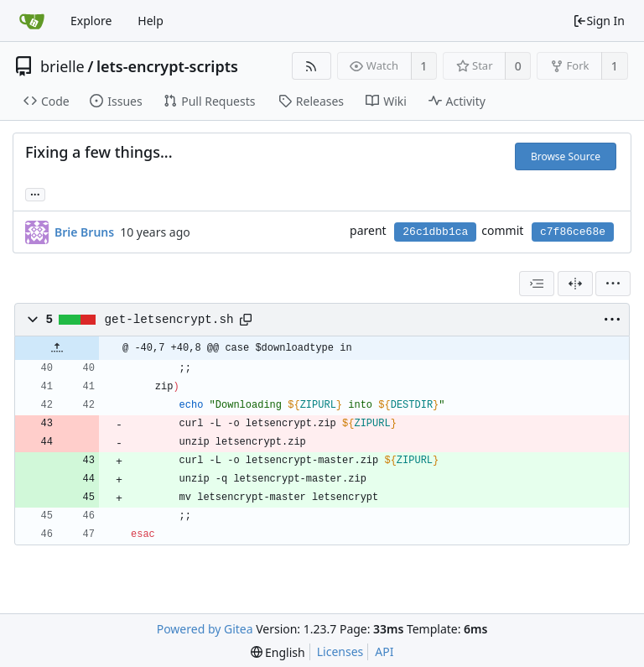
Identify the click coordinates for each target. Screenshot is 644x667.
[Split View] (575, 284)
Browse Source (566, 156)
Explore (91, 21)
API (384, 651)
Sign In (599, 21)
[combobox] (537, 284)
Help (151, 21)
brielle (62, 66)
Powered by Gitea (205, 629)
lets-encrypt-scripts (167, 66)
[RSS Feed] (312, 66)
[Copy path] (246, 320)
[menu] (613, 284)
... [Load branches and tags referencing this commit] (35, 193)
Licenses (340, 651)
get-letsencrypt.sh (169, 320)
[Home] (32, 21)
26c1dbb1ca (435, 232)
